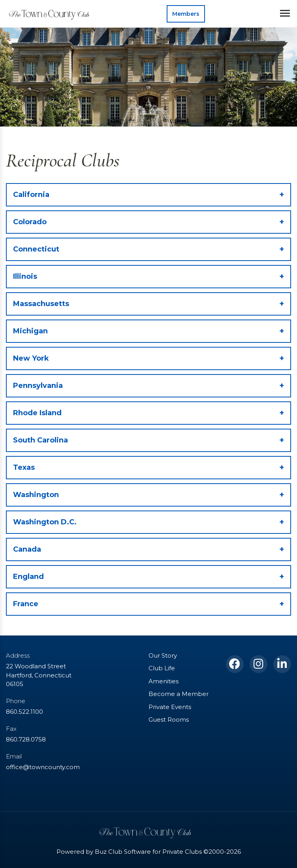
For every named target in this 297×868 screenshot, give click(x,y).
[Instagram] (258, 664)
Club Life (162, 668)
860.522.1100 (24, 712)
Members (186, 14)
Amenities (164, 681)
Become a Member (179, 694)
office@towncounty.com (43, 767)
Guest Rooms (169, 720)
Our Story (163, 655)
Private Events (170, 707)
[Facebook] (235, 664)
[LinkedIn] (282, 664)
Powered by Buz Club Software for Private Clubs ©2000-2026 (149, 852)
